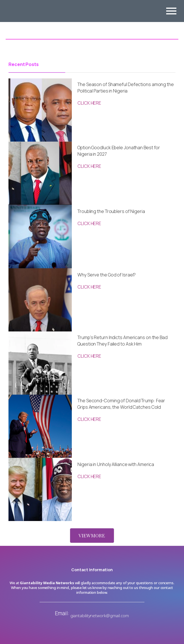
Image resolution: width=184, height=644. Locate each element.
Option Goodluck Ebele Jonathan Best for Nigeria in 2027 (119, 151)
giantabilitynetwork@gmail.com (100, 616)
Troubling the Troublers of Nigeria (111, 211)
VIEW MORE (92, 535)
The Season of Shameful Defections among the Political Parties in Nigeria (126, 88)
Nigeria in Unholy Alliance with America (116, 464)
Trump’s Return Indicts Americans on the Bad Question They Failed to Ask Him (123, 341)
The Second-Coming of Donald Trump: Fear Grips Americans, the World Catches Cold (121, 404)
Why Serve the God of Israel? (107, 275)
